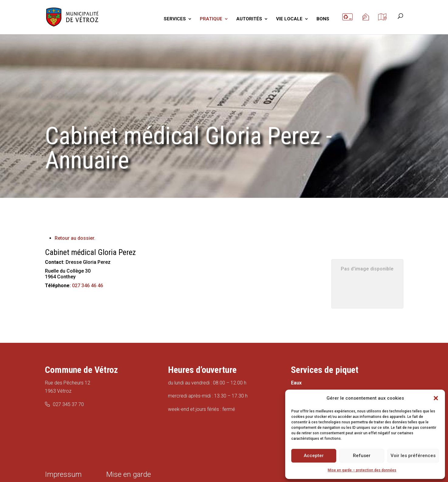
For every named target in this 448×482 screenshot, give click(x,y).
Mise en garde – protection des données (362, 470)
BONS (323, 19)
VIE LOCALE (289, 19)
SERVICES (175, 19)
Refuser (362, 456)
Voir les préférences (413, 456)
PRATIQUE (211, 19)
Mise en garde (129, 474)
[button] (436, 398)
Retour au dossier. (75, 238)
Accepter (314, 456)
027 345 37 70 (68, 404)
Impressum (63, 474)
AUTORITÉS (249, 19)
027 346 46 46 (87, 286)
